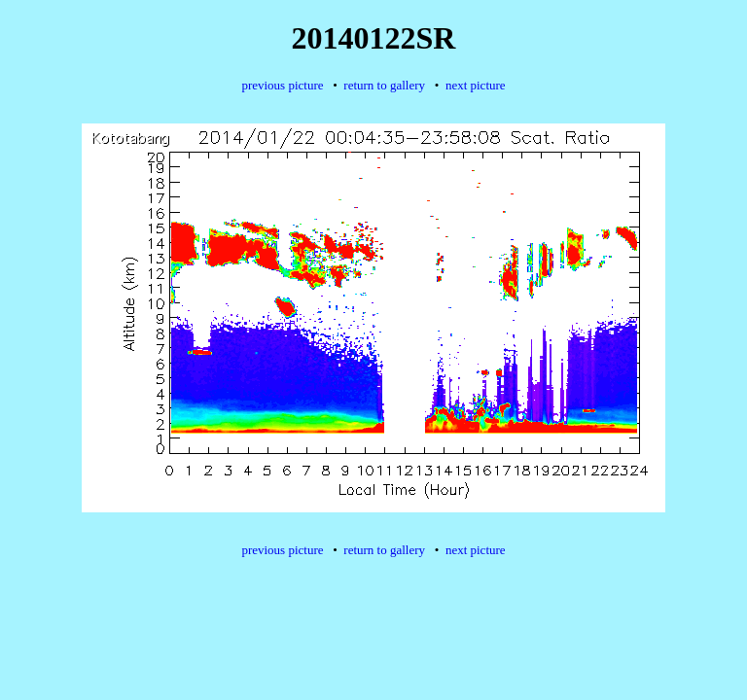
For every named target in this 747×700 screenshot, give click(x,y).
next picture (476, 85)
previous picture (282, 85)
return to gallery (384, 85)
